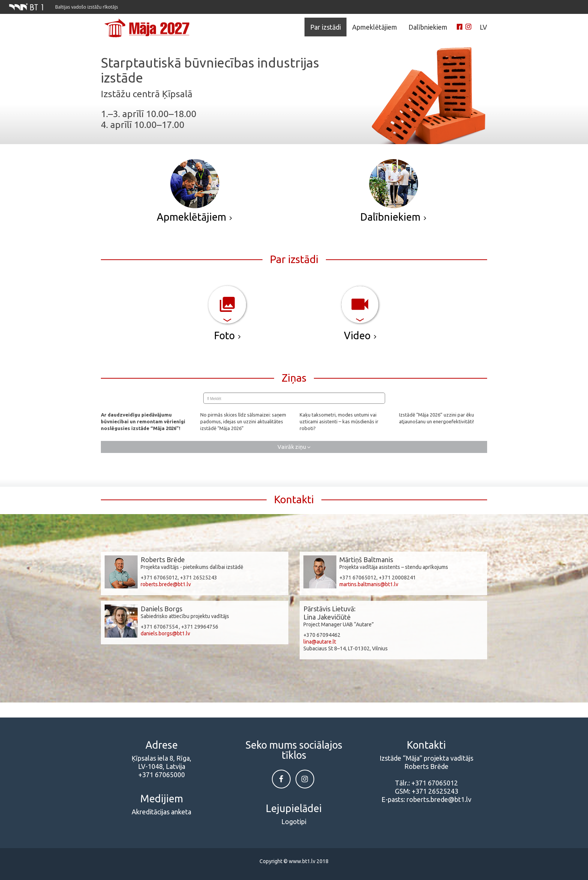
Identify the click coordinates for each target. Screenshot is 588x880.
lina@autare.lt (320, 642)
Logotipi (294, 821)
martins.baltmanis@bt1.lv (369, 584)
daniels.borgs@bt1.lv (165, 633)
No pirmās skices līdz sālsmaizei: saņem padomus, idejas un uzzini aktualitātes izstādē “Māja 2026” (243, 421)
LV (483, 27)
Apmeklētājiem (375, 27)
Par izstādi (325, 27)
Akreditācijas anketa (161, 812)
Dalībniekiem (428, 27)
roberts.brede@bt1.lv (166, 584)
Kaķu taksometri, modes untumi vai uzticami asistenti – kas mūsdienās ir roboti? (339, 421)
